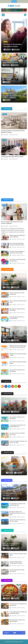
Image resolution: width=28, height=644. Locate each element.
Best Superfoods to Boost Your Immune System (17, 621)
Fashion (5, 42)
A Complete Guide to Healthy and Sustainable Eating (14, 469)
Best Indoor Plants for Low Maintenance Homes (10, 284)
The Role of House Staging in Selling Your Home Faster (17, 252)
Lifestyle (5, 281)
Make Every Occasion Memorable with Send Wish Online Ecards (18, 346)
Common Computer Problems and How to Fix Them (18, 442)
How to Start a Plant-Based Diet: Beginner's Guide (12, 61)
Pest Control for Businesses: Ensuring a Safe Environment (17, 244)
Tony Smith (8, 50)
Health (5, 58)
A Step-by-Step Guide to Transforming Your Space (16, 562)
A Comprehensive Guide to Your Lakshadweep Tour (18, 426)
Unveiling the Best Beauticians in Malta (12, 157)
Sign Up (14, 1)
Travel (4, 426)
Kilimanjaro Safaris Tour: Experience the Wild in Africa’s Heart (17, 513)
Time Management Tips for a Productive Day (17, 318)
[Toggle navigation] (3, 15)
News (3, 434)
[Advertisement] (14, 180)
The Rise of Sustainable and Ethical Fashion (12, 45)
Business (5, 114)
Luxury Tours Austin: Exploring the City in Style (17, 520)
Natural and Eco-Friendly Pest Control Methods (17, 236)
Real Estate (5, 93)
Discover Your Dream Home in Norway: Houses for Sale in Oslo (14, 97)
